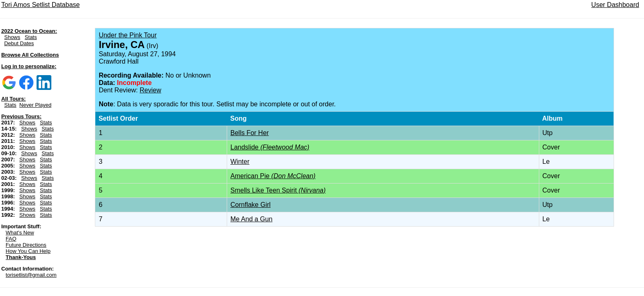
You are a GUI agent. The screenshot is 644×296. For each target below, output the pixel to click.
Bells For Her (250, 133)
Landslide (270, 147)
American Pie (273, 176)
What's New (20, 233)
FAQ (11, 239)
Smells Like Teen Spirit (278, 190)
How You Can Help (28, 251)
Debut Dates (19, 43)
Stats (31, 37)
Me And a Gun (251, 219)
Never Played (35, 105)
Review (150, 90)
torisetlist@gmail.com (31, 275)
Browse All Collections (30, 55)
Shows (12, 37)
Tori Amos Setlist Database (40, 5)
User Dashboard (615, 5)
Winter (240, 162)
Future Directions (26, 245)
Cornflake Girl (251, 205)
